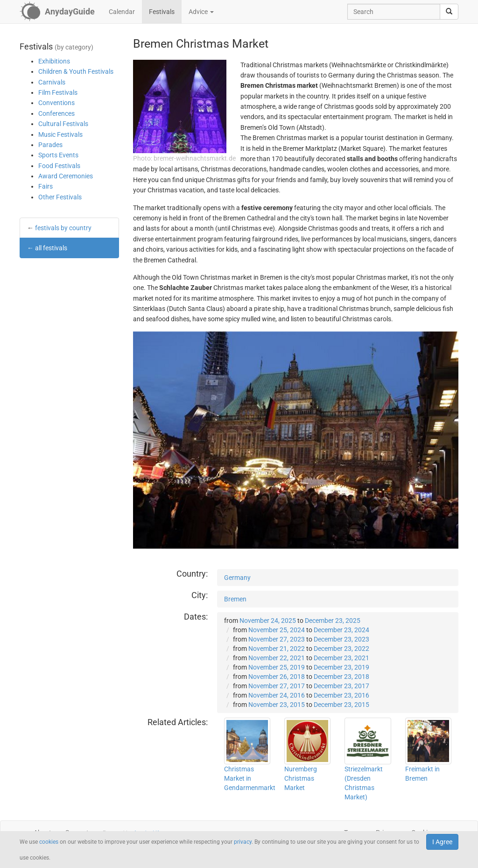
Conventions (56, 103)
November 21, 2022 (277, 649)
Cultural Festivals (63, 124)
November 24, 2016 (277, 695)
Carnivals (52, 82)
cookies (49, 842)
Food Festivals (59, 166)
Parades (50, 145)
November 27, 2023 (277, 639)
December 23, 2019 (341, 667)
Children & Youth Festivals (76, 71)
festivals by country (63, 228)
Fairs (46, 186)
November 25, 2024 (277, 630)
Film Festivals (58, 92)
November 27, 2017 (277, 686)
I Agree (442, 842)
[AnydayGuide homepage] (57, 12)
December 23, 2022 (341, 649)
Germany (237, 578)
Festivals (162, 12)
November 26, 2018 (277, 677)
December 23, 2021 (341, 658)
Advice (201, 12)
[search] (449, 12)
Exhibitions (54, 61)
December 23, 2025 (333, 621)
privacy (243, 842)
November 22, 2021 (277, 658)
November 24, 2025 (268, 621)
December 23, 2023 (341, 639)
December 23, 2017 (341, 686)
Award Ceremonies (66, 176)
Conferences (56, 113)
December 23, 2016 (341, 695)
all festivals (51, 248)
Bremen (235, 599)
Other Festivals (60, 197)
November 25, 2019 (277, 667)
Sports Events (58, 155)
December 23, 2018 (341, 677)
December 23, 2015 (341, 705)
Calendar (122, 12)
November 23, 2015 (277, 705)
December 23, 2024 (341, 630)
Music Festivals (60, 134)
